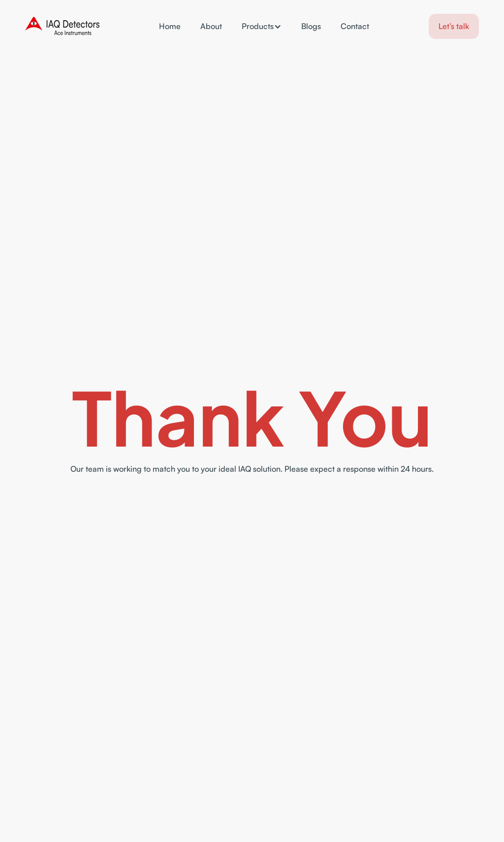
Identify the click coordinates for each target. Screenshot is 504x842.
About (211, 26)
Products (258, 26)
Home (170, 26)
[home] (62, 27)
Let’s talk (454, 26)
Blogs (311, 26)
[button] (262, 26)
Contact (355, 26)
